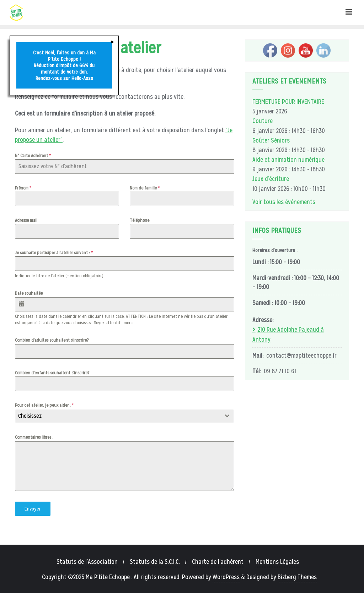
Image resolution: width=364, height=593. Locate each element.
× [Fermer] (112, 41)
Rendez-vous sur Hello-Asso (64, 78)
